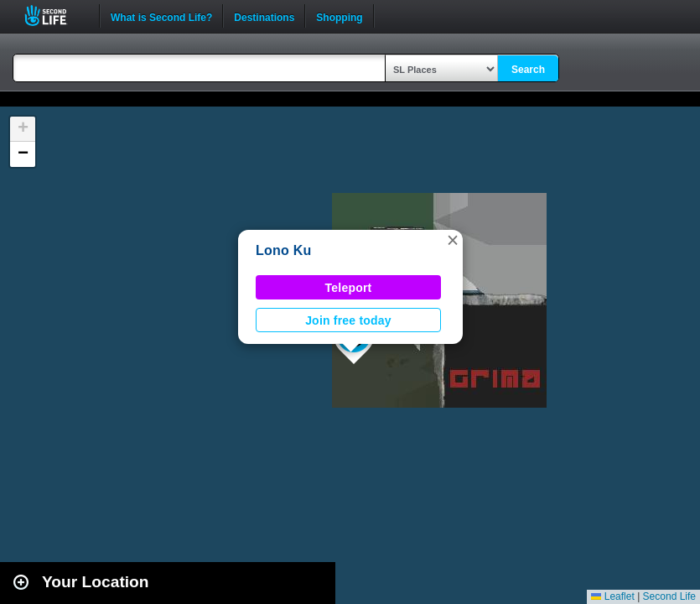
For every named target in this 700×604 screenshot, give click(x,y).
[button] (453, 240)
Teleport (349, 288)
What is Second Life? (161, 16)
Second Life (55, 16)
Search (528, 70)
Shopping (339, 16)
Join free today (348, 320)
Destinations (264, 16)
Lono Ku (284, 250)
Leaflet (612, 596)
